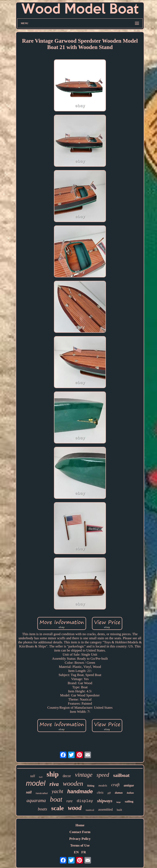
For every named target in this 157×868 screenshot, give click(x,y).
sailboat (121, 775)
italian (130, 793)
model (36, 783)
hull (41, 777)
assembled (105, 809)
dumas (119, 793)
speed (103, 775)
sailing (129, 801)
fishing (91, 786)
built (119, 810)
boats (43, 809)
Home (80, 825)
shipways (105, 801)
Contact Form (80, 832)
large (118, 802)
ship (53, 774)
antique (129, 785)
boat (56, 799)
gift (109, 793)
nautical (90, 810)
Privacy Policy (80, 839)
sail (29, 792)
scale (58, 808)
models (103, 785)
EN (76, 852)
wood (75, 808)
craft (116, 785)
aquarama (36, 801)
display (85, 801)
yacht (57, 791)
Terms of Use (80, 845)
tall (33, 776)
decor (67, 776)
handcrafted (42, 793)
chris (100, 793)
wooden (73, 783)
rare (70, 801)
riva (54, 784)
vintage (84, 775)
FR (84, 852)
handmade (80, 791)
